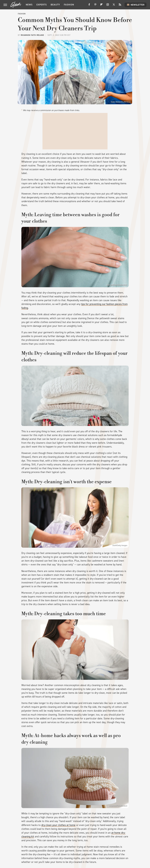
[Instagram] (108, 6)
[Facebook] (89, 6)
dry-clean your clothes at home (58, 825)
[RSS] (120, 6)
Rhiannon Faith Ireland (32, 35)
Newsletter (135, 5)
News (29, 5)
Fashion (69, 5)
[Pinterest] (95, 6)
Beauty (55, 5)
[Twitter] (114, 6)
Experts (42, 5)
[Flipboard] (102, 6)
